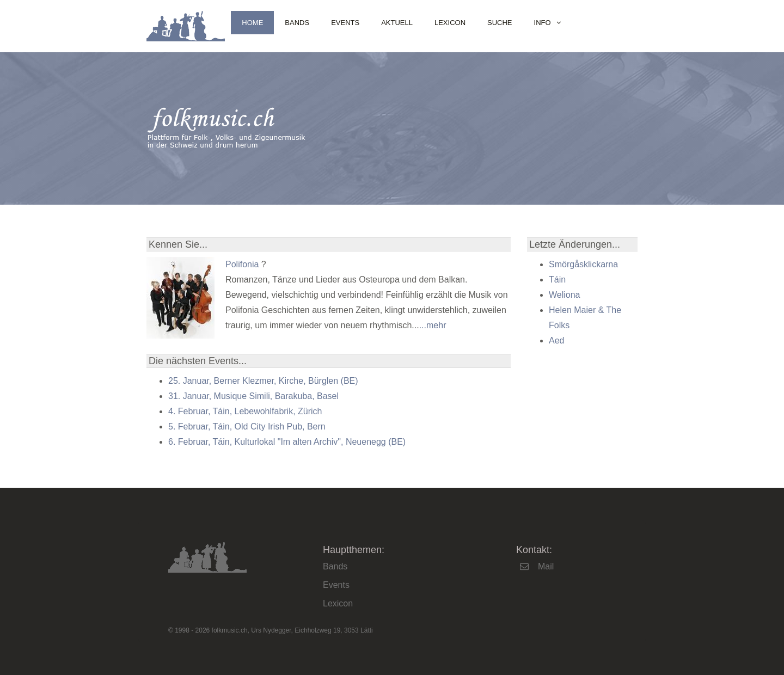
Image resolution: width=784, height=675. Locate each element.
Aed (556, 340)
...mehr (433, 325)
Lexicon (450, 23)
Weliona (565, 295)
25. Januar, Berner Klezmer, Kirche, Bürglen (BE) (263, 381)
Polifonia (242, 264)
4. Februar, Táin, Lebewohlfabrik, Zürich (245, 411)
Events (345, 23)
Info (543, 23)
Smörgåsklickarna (583, 264)
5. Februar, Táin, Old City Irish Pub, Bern (247, 427)
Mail (546, 566)
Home (252, 23)
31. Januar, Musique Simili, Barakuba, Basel (253, 396)
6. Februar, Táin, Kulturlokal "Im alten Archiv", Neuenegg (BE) (287, 442)
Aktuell (397, 23)
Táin (557, 280)
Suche (500, 23)
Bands (297, 23)
